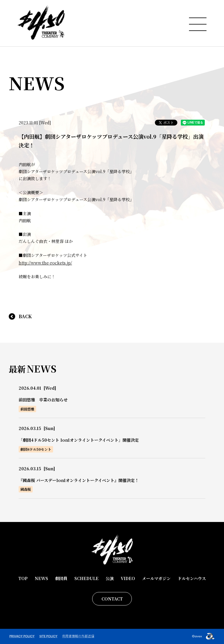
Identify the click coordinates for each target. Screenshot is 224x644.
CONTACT (112, 599)
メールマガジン (156, 578)
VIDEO (128, 578)
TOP (23, 578)
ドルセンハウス (192, 578)
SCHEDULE (86, 578)
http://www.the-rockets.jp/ (45, 263)
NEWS (41, 578)
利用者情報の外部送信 (78, 636)
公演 (110, 578)
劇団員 (61, 578)
